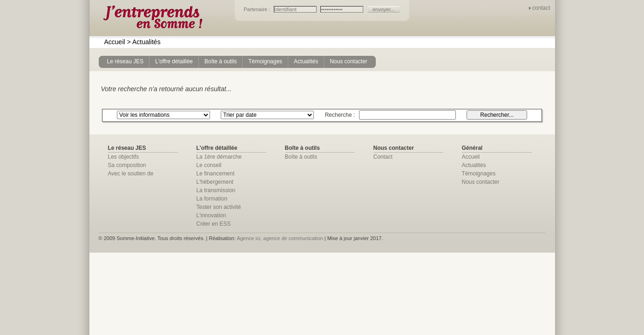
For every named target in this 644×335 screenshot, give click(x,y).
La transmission (216, 190)
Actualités (144, 42)
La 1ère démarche (219, 157)
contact (541, 8)
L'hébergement (215, 182)
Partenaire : (258, 9)
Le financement (216, 174)
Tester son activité (219, 207)
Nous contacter (481, 182)
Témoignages (479, 174)
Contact (383, 157)
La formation (212, 199)
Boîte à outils (301, 157)
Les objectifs (124, 157)
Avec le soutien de (131, 174)
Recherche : (341, 115)
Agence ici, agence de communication (280, 238)
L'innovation (211, 215)
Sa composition (127, 165)
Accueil (115, 42)
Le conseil (209, 165)
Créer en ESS (214, 224)
